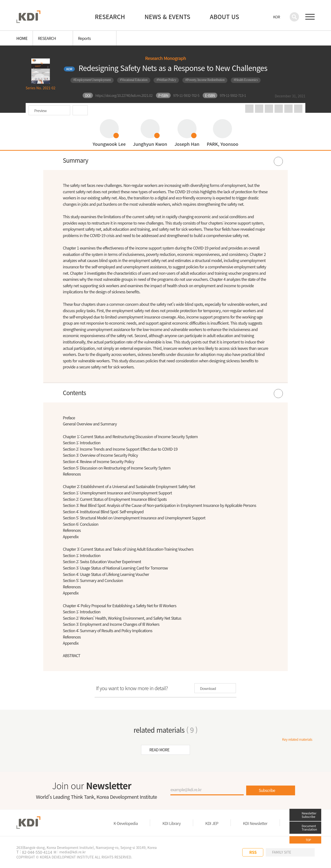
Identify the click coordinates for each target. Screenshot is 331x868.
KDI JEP (212, 823)
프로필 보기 (109, 133)
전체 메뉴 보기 (310, 17)
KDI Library (171, 823)
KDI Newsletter (255, 823)
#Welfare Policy (166, 80)
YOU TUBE (221, 852)
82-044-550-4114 (37, 852)
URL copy (279, 109)
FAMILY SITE (282, 852)
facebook (259, 109)
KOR (276, 17)
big (288, 109)
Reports (84, 38)
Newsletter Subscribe (309, 815)
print (269, 109)
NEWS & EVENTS (167, 17)
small (298, 109)
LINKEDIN (231, 852)
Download (80, 110)
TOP (308, 840)
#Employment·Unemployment (92, 80)
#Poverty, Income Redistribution (205, 80)
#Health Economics (246, 80)
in (249, 109)
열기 (165, 160)
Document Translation (309, 828)
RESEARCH (110, 17)
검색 (294, 17)
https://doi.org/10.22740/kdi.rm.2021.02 (124, 95)
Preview (40, 110)
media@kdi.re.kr (72, 852)
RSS (253, 852)
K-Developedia (126, 823)
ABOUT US (224, 17)
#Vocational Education (134, 80)
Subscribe (267, 790)
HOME (22, 38)
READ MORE (159, 750)
